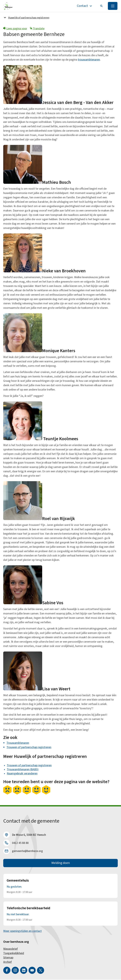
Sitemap (8, 958)
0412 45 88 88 (20, 843)
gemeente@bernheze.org (27, 851)
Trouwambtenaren (18, 743)
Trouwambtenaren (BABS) (23, 770)
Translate (37, 29)
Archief (8, 962)
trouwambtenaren (89, 60)
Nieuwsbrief (11, 949)
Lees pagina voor (15, 29)
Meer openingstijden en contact (22, 931)
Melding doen (61, 863)
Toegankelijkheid (14, 954)
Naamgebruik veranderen (22, 774)
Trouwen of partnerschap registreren (29, 747)
